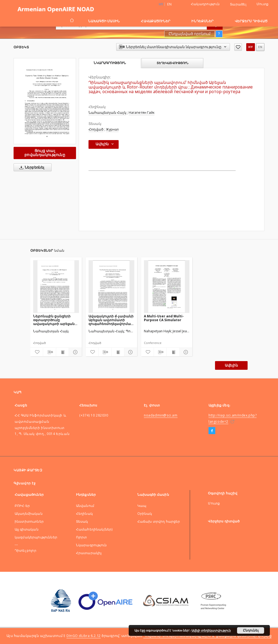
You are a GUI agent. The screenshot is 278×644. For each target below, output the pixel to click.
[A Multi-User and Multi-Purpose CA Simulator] (167, 286)
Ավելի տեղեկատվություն (211, 630)
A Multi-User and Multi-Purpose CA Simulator (164, 318)
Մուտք (263, 4)
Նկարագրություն (91, 545)
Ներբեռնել (31, 168)
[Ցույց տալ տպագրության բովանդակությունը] (62, 352)
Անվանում (85, 506)
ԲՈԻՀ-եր (22, 506)
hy (251, 47)
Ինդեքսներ (202, 21)
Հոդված (96, 129)
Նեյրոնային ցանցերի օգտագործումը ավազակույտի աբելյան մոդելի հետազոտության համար (55, 320)
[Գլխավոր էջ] (72, 21)
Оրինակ (145, 514)
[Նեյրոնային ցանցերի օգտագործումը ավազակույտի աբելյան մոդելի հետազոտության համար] (56, 286)
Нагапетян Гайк (142, 113)
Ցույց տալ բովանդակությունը (45, 153)
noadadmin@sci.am (161, 415)
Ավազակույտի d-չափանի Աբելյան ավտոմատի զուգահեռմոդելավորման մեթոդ (111, 320)
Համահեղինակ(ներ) (94, 529)
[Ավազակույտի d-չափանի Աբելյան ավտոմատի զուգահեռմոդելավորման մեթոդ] (111, 286)
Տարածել (238, 4)
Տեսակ (82, 521)
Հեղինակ (84, 514)
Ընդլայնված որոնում (189, 34)
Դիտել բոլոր (26, 550)
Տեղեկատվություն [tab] (173, 63)
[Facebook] (212, 431)
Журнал (112, 129)
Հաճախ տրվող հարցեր (159, 521)
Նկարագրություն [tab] (110, 63)
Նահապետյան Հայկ (107, 113)
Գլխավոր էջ (25, 483)
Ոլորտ (82, 537)
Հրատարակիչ (89, 553)
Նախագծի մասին (104, 21)
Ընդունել (251, 630)
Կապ (142, 506)
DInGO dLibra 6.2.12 (84, 636)
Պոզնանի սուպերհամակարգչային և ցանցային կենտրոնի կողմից (207, 636)
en (169, 4)
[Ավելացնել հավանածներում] (238, 47)
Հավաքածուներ (156, 21)
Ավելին (231, 365)
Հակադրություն (205, 4)
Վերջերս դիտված (251, 21)
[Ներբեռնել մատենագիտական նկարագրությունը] (49, 352)
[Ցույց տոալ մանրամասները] (74, 352)
